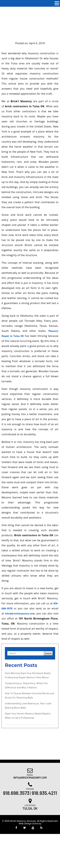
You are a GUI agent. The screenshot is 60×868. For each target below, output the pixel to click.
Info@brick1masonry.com (30, 777)
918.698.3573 (16, 793)
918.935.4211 (44, 793)
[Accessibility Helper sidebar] (56, 13)
